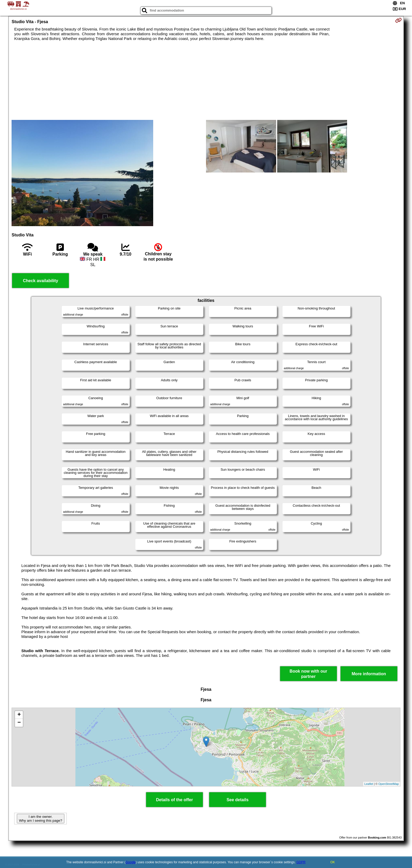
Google (131, 862)
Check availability (40, 281)
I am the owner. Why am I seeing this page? (40, 819)
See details (238, 800)
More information (369, 674)
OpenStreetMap (389, 784)
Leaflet (369, 784)
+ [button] (19, 715)
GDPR (301, 862)
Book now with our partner (308, 674)
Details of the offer (174, 800)
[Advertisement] (206, 80)
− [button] (19, 723)
